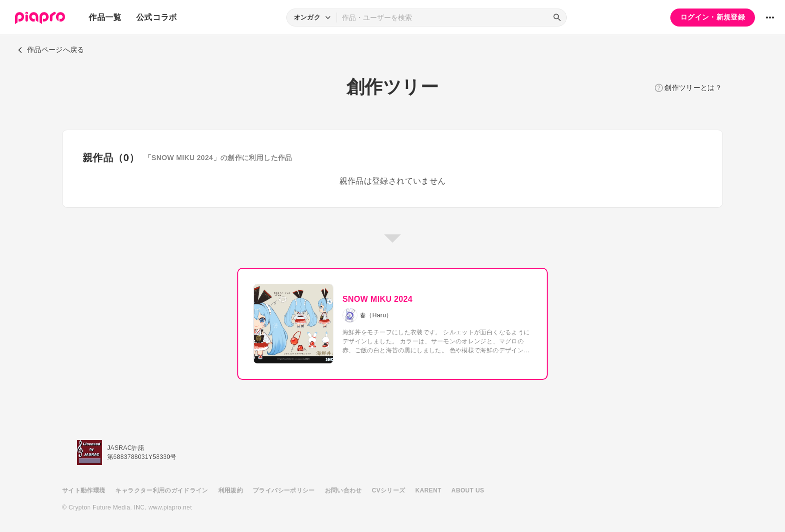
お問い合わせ (343, 490)
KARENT (429, 490)
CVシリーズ (389, 490)
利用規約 (231, 490)
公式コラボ (157, 17)
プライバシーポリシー (284, 490)
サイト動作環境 (84, 490)
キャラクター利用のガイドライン (161, 490)
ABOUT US (468, 490)
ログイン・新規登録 (713, 17)
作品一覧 (105, 17)
